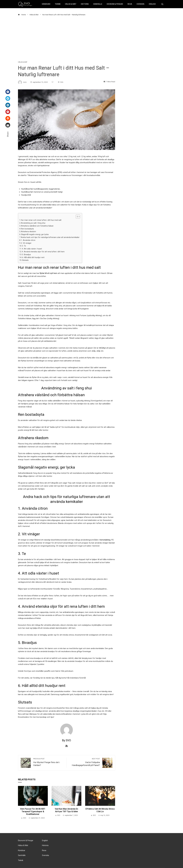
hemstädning (105, 540)
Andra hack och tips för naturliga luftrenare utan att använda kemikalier (50, 237)
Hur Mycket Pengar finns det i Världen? (49, 762)
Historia (85, 4)
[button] (77, 217)
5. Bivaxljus (26, 255)
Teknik (58, 4)
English (152, 4)
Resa (130, 4)
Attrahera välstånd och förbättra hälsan (37, 226)
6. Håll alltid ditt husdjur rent (33, 257)
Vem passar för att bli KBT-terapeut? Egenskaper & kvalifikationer (33, 812)
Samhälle (98, 4)
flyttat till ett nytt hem (48, 273)
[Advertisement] (92, 39)
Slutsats (25, 260)
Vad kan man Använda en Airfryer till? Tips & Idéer (66, 810)
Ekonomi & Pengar (115, 4)
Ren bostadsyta (27, 229)
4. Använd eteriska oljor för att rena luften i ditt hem (43, 252)
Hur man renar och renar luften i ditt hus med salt (41, 220)
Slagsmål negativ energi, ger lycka (35, 234)
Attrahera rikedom (28, 232)
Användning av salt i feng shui (33, 223)
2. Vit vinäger (26, 243)
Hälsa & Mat (71, 4)
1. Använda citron (28, 240)
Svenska (140, 4)
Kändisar (46, 4)
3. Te (24, 246)
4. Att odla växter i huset (32, 249)
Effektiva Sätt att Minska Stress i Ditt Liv (100, 810)
